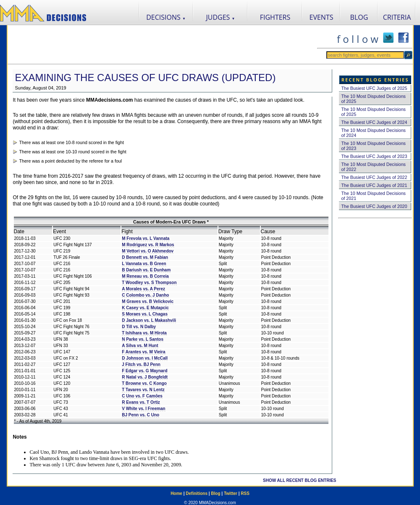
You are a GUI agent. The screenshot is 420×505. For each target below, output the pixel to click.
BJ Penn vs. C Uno (140, 415)
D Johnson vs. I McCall (145, 358)
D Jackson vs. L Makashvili (149, 320)
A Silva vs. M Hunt (140, 346)
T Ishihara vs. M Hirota (144, 333)
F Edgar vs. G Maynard (144, 371)
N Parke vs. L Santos (143, 339)
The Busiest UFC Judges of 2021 (374, 185)
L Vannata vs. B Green (144, 264)
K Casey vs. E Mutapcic (145, 308)
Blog (215, 493)
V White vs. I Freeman (143, 409)
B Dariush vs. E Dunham (146, 270)
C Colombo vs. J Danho (145, 295)
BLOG (359, 17)
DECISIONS (166, 17)
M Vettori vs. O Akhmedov (148, 251)
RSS (245, 493)
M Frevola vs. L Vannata (146, 238)
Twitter (231, 493)
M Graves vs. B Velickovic (148, 301)
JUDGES (221, 17)
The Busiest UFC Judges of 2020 (374, 206)
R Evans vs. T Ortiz (141, 402)
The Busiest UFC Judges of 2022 (374, 177)
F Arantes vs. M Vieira (143, 352)
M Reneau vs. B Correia (145, 276)
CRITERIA (397, 17)
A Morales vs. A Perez (143, 289)
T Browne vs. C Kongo (144, 383)
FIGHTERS (275, 17)
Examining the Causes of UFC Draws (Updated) (146, 78)
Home (176, 493)
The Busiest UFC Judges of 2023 (374, 156)
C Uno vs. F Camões (142, 396)
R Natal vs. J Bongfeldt (145, 377)
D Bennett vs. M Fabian (145, 257)
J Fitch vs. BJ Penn (141, 364)
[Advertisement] (162, 45)
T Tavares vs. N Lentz (143, 390)
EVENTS (322, 17)
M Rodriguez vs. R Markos (148, 245)
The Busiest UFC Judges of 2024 (374, 122)
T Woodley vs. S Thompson (149, 283)
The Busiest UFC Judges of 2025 (374, 88)
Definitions (197, 493)
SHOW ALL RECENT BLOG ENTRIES (299, 480)
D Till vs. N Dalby (139, 327)
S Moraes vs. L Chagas (145, 314)
